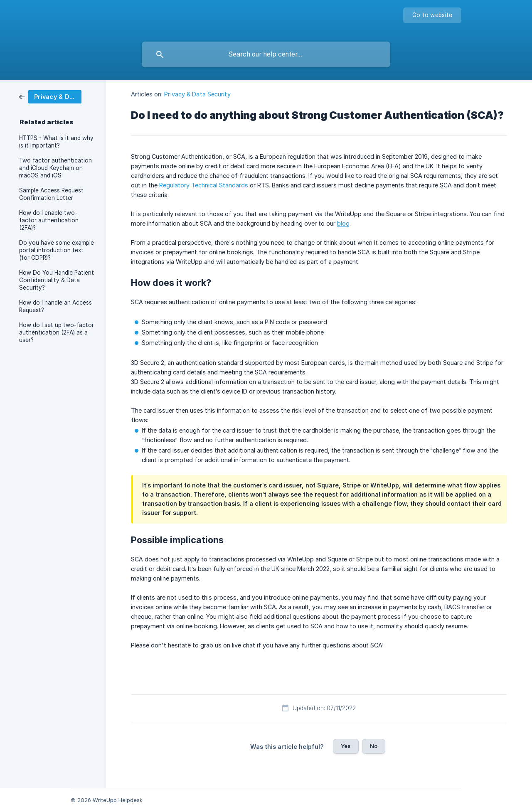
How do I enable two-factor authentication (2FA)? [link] (49, 220)
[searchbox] (266, 54)
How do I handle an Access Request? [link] (55, 306)
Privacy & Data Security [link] (197, 94)
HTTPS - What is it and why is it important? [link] (56, 142)
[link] (50, 96)
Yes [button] (346, 746)
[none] (432, 15)
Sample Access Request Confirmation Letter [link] (51, 194)
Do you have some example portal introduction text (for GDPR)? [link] (57, 250)
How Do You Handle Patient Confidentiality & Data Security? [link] (57, 280)
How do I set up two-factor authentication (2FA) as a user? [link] (57, 332)
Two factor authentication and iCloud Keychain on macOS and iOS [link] (55, 168)
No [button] (374, 746)
